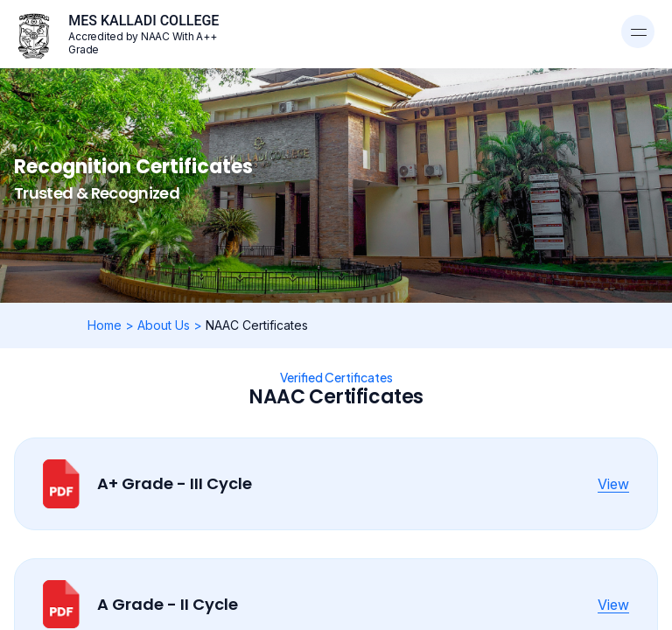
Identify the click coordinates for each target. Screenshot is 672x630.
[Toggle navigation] (638, 31)
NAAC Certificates (257, 325)
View (613, 484)
